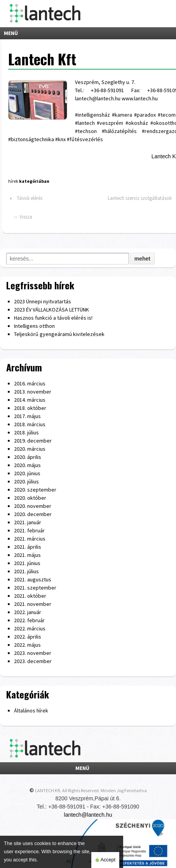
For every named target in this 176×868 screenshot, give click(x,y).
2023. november (33, 653)
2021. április (28, 547)
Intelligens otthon (34, 326)
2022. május (27, 645)
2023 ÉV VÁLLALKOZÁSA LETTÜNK (51, 310)
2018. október (30, 408)
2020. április (28, 457)
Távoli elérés (30, 198)
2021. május (27, 555)
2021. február (29, 530)
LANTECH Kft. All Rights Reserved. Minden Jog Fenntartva (91, 790)
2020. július (26, 481)
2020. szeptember (35, 490)
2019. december (33, 441)
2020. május (27, 465)
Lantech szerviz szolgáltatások (140, 198)
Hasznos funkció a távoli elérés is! (53, 318)
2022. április (28, 637)
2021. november (33, 604)
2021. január (28, 522)
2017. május (27, 416)
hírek (13, 181)
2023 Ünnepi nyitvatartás (43, 301)
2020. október (30, 498)
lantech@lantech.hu (88, 815)
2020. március (30, 449)
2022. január (28, 612)
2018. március (30, 424)
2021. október (30, 596)
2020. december (33, 514)
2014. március (30, 400)
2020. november (33, 506)
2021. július (26, 571)
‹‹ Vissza (23, 217)
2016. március (30, 383)
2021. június (27, 563)
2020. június (27, 473)
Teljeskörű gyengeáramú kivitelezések (59, 334)
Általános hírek (31, 710)
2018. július (26, 432)
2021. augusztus (33, 579)
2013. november (33, 392)
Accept (105, 860)
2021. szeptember (35, 588)
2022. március (30, 628)
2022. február (29, 620)
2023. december (33, 661)
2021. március (30, 539)
